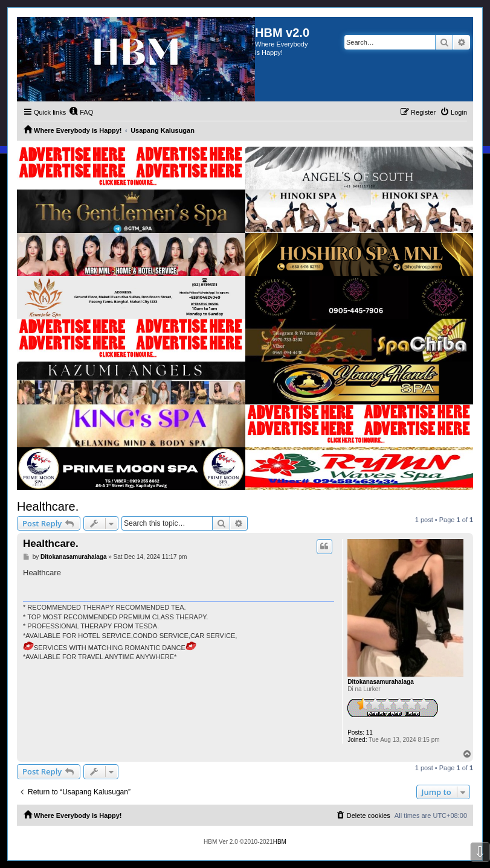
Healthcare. (48, 506)
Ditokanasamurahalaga (381, 682)
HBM (280, 842)
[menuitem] (81, 112)
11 (369, 732)
